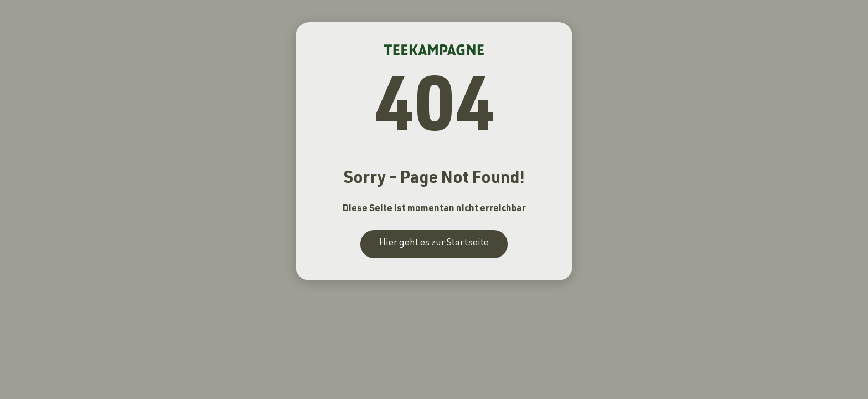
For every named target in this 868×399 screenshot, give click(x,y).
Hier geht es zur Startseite (434, 244)
